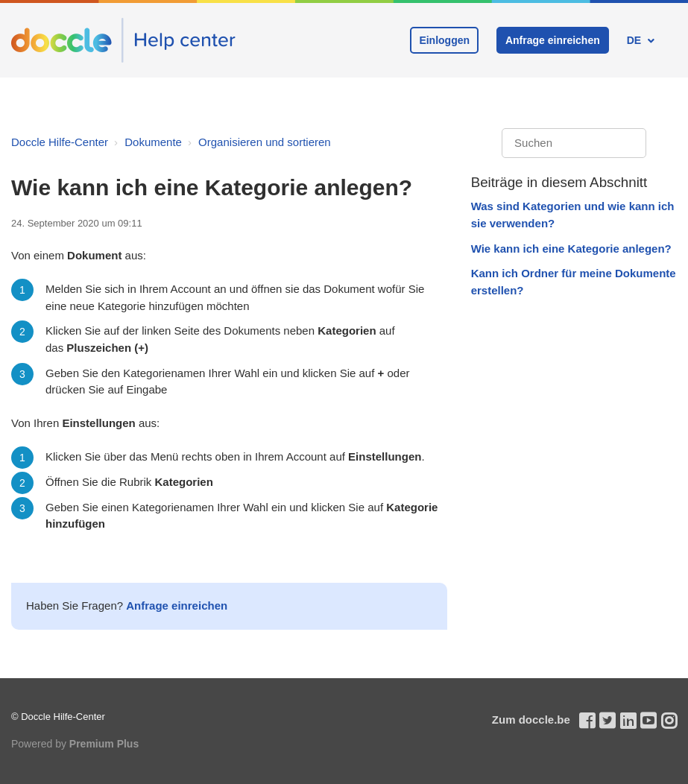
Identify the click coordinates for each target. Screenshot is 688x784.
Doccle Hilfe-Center (60, 142)
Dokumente (153, 142)
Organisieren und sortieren (265, 142)
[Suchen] (574, 143)
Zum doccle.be (531, 720)
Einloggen (444, 40)
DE (635, 40)
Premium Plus (104, 744)
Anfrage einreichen (553, 40)
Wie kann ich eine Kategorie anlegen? (571, 249)
